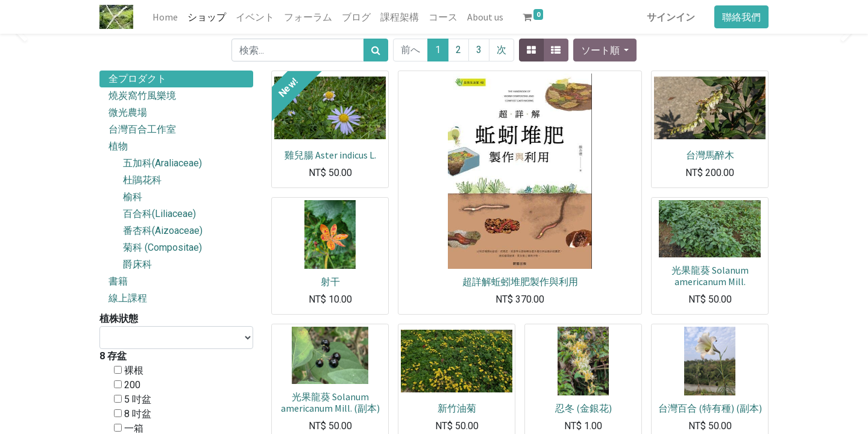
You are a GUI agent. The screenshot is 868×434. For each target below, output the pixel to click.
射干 (330, 281)
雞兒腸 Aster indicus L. (330, 155)
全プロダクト (137, 79)
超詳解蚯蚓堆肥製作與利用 (520, 281)
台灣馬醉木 (710, 155)
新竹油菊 (457, 408)
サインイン (671, 17)
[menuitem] (165, 17)
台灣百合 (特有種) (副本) (710, 408)
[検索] (376, 50)
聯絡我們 (741, 17)
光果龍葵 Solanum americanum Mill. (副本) (330, 402)
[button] (605, 50)
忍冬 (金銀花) (583, 408)
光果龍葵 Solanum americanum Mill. (710, 276)
